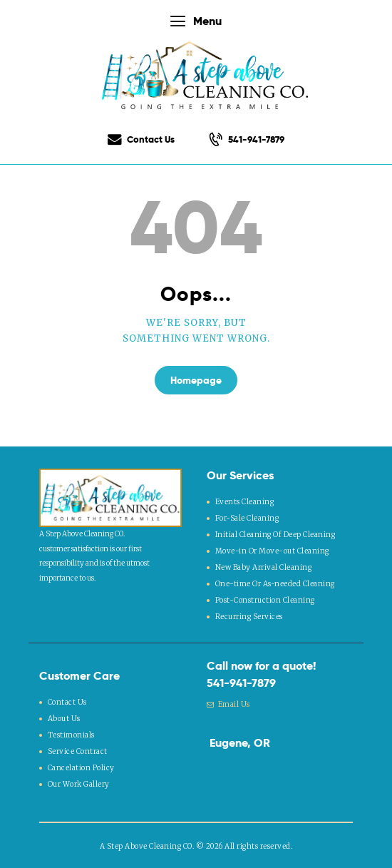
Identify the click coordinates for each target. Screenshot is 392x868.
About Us (64, 717)
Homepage (196, 380)
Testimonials (71, 733)
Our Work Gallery (78, 782)
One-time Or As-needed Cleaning (274, 582)
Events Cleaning (245, 502)
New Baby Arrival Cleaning (264, 567)
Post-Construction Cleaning (265, 599)
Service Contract (78, 749)
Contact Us (67, 701)
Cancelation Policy (81, 766)
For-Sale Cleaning (247, 517)
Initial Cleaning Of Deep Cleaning (275, 534)
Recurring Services (249, 615)
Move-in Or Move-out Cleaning (272, 550)
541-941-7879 (241, 681)
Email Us (228, 704)
